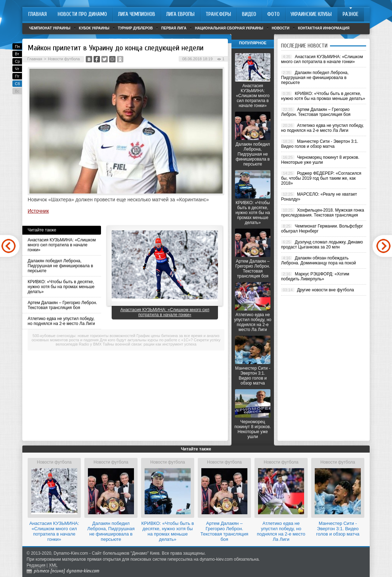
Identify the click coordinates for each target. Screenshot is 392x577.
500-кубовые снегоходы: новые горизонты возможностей (84, 336)
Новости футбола (64, 59)
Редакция (36, 565)
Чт (17, 69)
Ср (17, 61)
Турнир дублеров (136, 28)
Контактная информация (324, 28)
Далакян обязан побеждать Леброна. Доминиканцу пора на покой (318, 261)
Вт (17, 54)
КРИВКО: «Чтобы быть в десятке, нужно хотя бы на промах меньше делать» (61, 287)
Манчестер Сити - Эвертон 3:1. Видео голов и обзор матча (253, 376)
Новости (281, 28)
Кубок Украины (94, 28)
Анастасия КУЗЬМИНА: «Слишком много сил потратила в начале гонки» (62, 245)
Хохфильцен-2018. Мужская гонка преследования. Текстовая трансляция (323, 213)
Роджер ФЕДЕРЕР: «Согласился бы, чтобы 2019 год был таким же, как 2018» (321, 178)
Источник (38, 211)
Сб (17, 84)
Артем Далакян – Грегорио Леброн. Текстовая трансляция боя (62, 305)
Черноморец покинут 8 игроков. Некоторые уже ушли (253, 429)
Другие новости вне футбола (326, 290)
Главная (35, 59)
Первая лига (174, 28)
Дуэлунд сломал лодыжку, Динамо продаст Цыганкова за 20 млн (322, 245)
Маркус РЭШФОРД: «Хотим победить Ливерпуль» (315, 276)
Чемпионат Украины (50, 28)
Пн (17, 46)
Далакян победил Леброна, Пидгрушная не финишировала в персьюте (60, 266)
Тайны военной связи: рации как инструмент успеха (150, 344)
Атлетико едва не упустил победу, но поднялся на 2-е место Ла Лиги (61, 321)
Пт (17, 76)
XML (53, 565)
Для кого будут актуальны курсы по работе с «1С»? (146, 340)
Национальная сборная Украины (229, 28)
